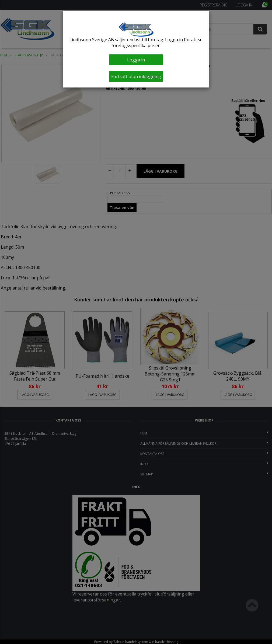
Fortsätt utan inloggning (136, 76)
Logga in (136, 60)
